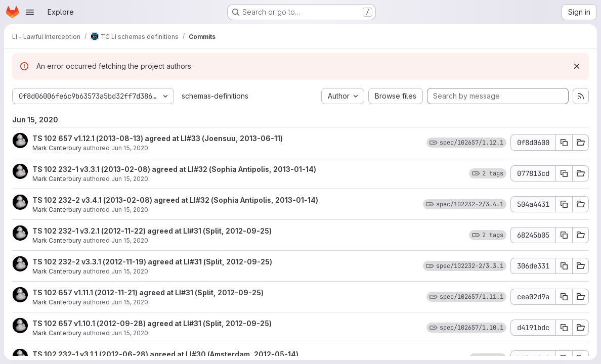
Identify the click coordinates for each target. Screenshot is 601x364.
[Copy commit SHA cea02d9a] (564, 297)
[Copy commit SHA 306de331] (564, 266)
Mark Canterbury (57, 148)
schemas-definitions (215, 96)
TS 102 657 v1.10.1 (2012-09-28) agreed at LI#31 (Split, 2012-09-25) (152, 323)
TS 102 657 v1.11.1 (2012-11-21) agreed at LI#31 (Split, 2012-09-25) (148, 292)
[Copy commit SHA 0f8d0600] (564, 143)
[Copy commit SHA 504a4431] (564, 204)
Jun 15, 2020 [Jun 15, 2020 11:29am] (130, 148)
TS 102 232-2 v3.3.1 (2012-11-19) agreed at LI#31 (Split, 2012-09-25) (152, 262)
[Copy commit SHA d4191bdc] (564, 328)
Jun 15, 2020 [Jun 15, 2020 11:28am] (130, 271)
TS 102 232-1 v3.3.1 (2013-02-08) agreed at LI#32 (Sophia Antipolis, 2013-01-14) (174, 169)
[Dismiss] (577, 66)
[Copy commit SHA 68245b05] (564, 235)
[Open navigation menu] (30, 12)
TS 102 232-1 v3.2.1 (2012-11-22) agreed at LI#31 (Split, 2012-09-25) (152, 231)
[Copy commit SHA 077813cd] (564, 173)
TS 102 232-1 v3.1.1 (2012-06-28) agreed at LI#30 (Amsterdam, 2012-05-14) (165, 354)
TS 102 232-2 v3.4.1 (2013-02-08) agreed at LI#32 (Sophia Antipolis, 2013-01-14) (175, 200)
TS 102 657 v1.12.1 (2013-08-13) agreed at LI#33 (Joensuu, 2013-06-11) (158, 138)
